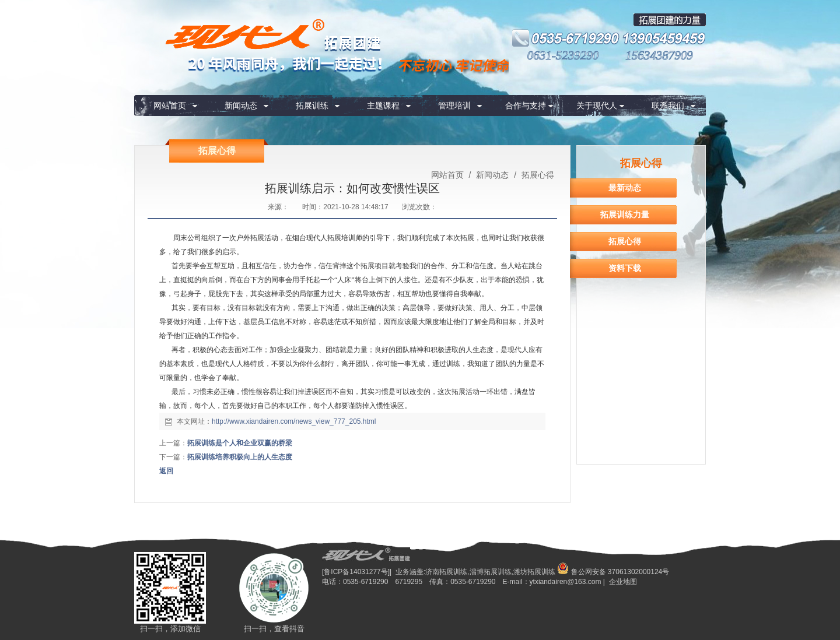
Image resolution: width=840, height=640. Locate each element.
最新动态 (625, 188)
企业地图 (623, 582)
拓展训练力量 (625, 214)
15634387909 (659, 55)
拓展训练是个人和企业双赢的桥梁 (240, 443)
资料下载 (625, 268)
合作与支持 (526, 106)
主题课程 (383, 106)
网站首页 (170, 106)
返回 (166, 471)
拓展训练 (312, 106)
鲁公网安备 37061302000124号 (613, 572)
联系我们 (668, 106)
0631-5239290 (563, 55)
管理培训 (454, 106)
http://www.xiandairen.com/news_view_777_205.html (294, 421)
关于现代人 (597, 106)
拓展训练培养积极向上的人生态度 (240, 457)
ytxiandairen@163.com (566, 582)
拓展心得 (537, 175)
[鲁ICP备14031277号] (356, 572)
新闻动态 (241, 106)
